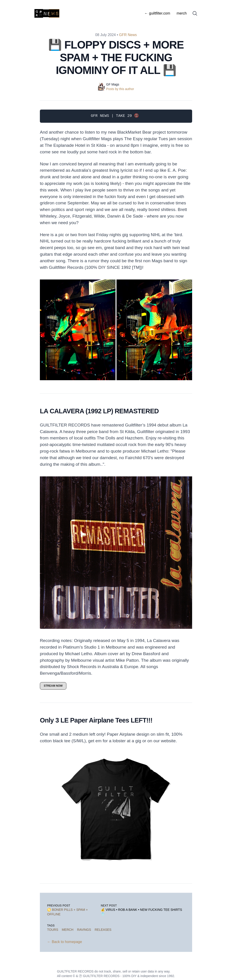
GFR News (128, 35)
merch (182, 13)
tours (53, 930)
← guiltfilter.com (157, 13)
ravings (84, 930)
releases (103, 930)
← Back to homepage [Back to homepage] (65, 942)
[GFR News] (48, 13)
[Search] (195, 13)
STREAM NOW (53, 686)
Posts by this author (120, 89)
